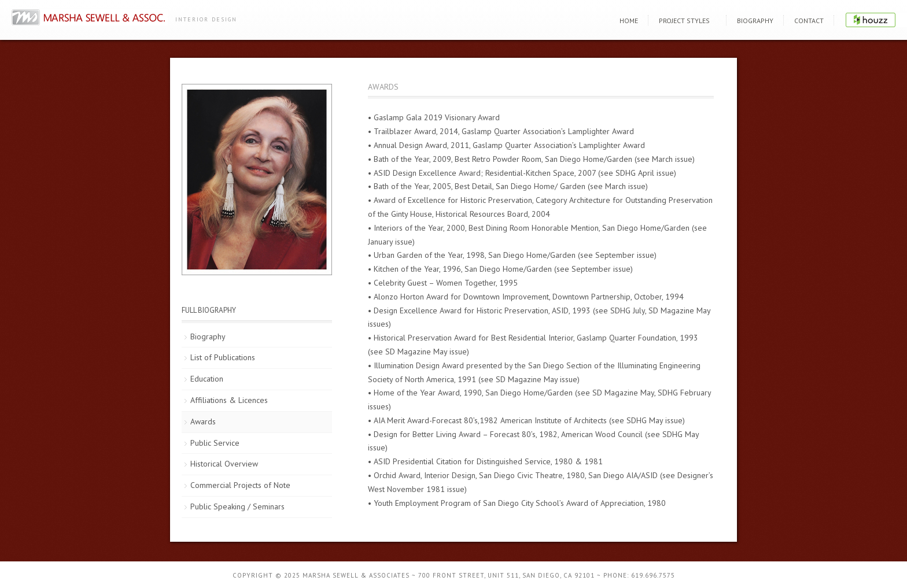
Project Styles (684, 21)
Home (629, 21)
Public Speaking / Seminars (237, 506)
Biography (755, 21)
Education (207, 379)
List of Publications (223, 357)
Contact (809, 21)
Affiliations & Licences (229, 400)
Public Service (215, 443)
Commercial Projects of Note (240, 485)
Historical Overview (224, 464)
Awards (203, 421)
